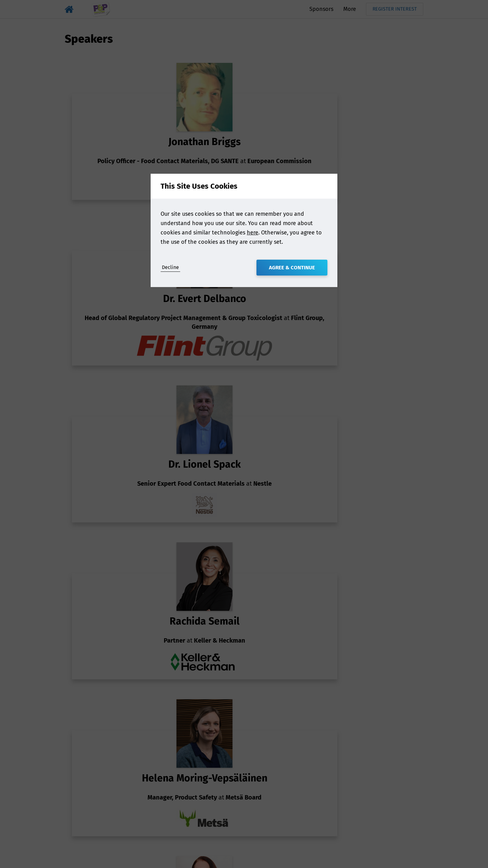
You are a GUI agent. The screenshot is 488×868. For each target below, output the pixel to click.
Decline (170, 267)
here (253, 233)
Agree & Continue (292, 268)
